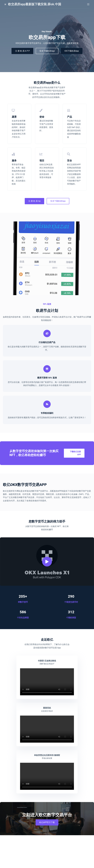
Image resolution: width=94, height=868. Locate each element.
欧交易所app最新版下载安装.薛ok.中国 (35, 4)
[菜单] (88, 4)
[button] (47, 557)
